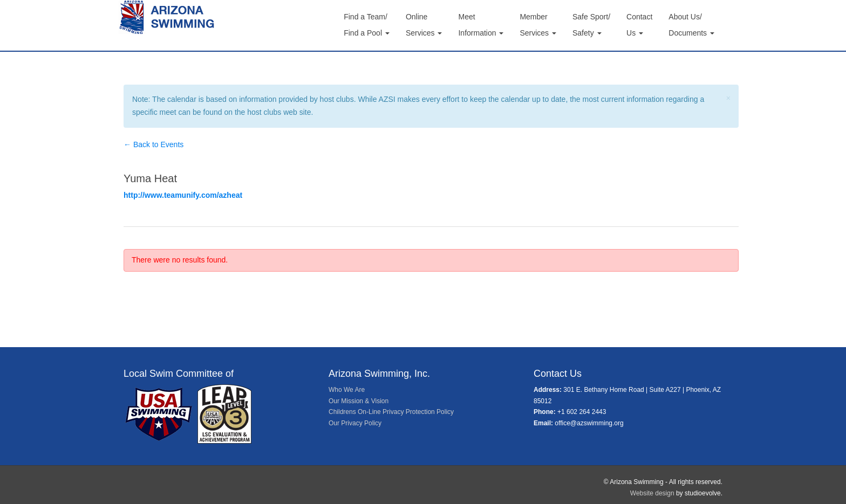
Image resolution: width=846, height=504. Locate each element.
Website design (652, 493)
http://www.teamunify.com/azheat (183, 195)
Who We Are (347, 390)
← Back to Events (153, 144)
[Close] (728, 99)
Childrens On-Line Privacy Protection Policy (391, 412)
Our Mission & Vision (359, 401)
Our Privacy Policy (355, 423)
